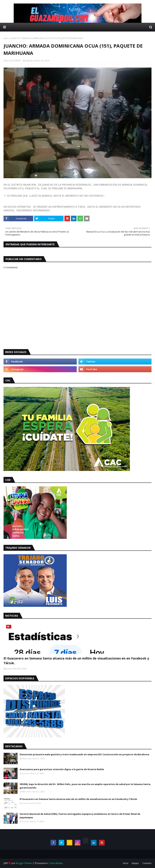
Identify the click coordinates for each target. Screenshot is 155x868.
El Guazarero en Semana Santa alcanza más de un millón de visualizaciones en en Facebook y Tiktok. (76, 661)
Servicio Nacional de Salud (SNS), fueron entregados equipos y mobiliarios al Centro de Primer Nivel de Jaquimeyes (80, 816)
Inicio (6, 38)
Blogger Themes (24, 863)
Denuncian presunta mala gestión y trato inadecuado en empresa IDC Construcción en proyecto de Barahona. (85, 754)
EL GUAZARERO (14, 61)
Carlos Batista (56, 863)
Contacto (147, 863)
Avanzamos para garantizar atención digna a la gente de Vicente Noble (62, 769)
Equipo (135, 863)
